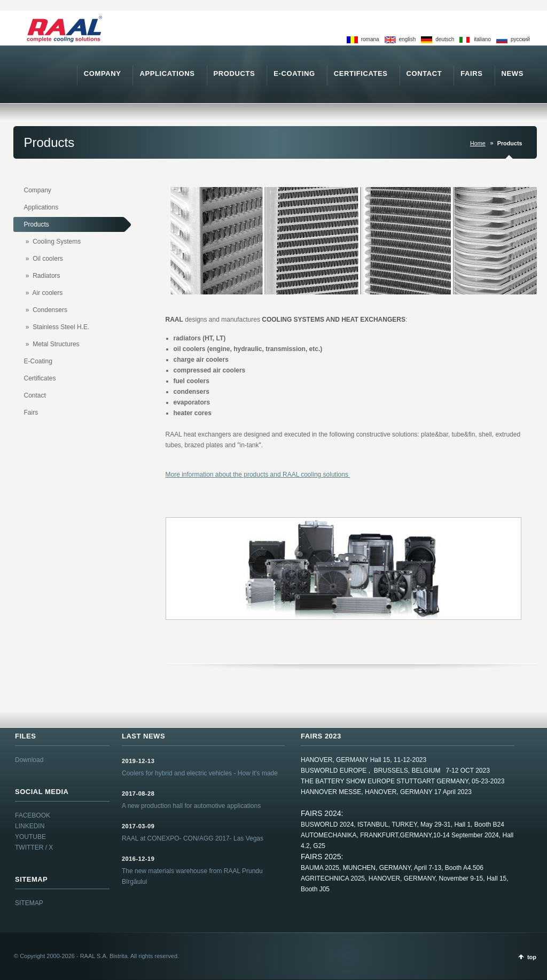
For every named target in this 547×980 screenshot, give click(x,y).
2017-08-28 (138, 794)
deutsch (445, 39)
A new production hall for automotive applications (191, 806)
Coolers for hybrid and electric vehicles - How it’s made (200, 773)
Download (29, 760)
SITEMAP (29, 903)
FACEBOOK (33, 815)
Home (478, 143)
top (532, 957)
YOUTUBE (30, 837)
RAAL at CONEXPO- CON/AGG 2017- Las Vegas (193, 838)
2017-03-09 (138, 826)
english (408, 39)
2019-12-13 (138, 761)
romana (370, 39)
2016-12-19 (138, 859)
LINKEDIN (30, 826)
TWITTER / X (34, 847)
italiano (482, 39)
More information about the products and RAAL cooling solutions (258, 475)
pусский (520, 39)
